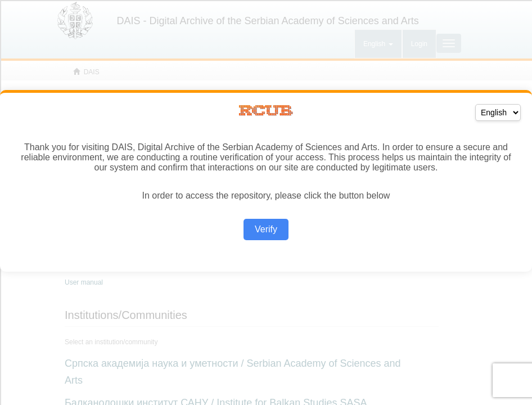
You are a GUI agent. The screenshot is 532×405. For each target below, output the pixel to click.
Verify (266, 229)
